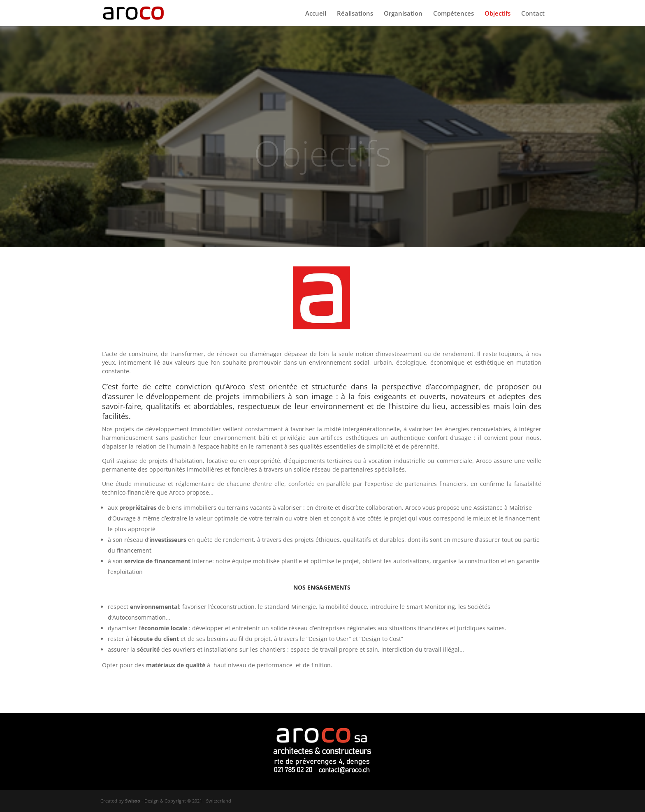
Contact (533, 14)
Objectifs (498, 14)
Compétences (454, 14)
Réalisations (355, 14)
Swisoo (133, 801)
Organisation (403, 14)
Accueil (316, 14)
